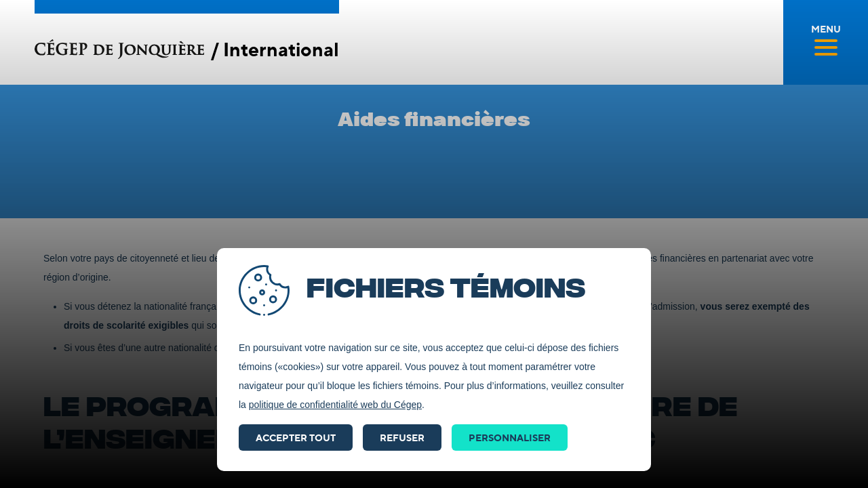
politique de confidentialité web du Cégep (335, 405)
